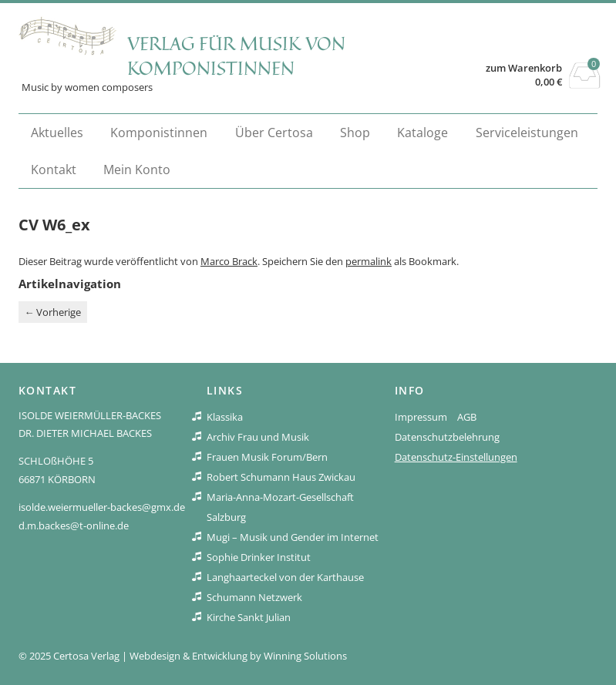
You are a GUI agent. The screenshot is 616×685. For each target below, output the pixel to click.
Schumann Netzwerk (254, 597)
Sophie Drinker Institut (259, 557)
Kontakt (54, 170)
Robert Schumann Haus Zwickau (281, 477)
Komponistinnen (159, 133)
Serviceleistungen (527, 133)
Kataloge (422, 133)
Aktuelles (57, 133)
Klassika (225, 417)
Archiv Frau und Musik (258, 437)
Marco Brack (229, 261)
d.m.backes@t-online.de (74, 526)
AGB (467, 417)
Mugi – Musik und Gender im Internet (293, 537)
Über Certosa (274, 133)
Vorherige (52, 312)
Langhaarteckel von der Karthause (285, 577)
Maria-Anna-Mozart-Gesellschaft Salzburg (280, 507)
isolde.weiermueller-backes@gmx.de (102, 507)
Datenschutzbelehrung (447, 437)
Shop (355, 133)
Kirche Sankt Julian (249, 617)
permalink (369, 261)
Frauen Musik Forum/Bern (267, 457)
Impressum (421, 417)
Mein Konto (137, 170)
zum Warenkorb (524, 68)
